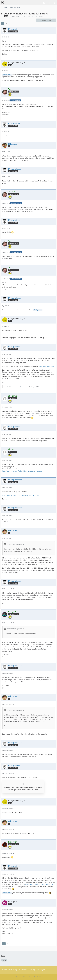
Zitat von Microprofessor (15, 544)
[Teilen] (54, 20)
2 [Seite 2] (6, 23)
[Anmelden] (49, 3)
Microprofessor (17, 16)
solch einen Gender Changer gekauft (38, 884)
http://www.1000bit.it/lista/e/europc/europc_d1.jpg (20, 495)
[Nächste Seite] (10, 23)
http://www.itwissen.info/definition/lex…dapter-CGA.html (22, 471)
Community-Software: (28, 977)
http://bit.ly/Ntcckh (46, 366)
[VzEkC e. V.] (3, 3)
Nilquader (8, 75)
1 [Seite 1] (3, 23)
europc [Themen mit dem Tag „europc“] (4, 960)
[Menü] (54, 3)
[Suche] (44, 3)
